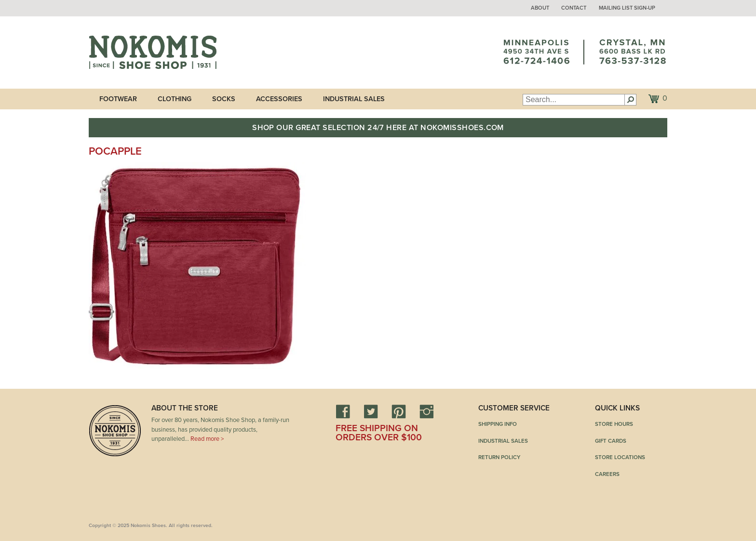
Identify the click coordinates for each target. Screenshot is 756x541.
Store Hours (614, 424)
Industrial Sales (354, 99)
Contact (574, 8)
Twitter (371, 411)
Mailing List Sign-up (627, 8)
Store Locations (620, 457)
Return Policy (499, 457)
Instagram (427, 411)
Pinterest (399, 411)
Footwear (118, 99)
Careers (607, 474)
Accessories (279, 99)
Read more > (207, 439)
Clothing (175, 99)
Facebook (343, 411)
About (540, 8)
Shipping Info (498, 424)
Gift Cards (611, 441)
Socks (224, 99)
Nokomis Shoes (153, 53)
